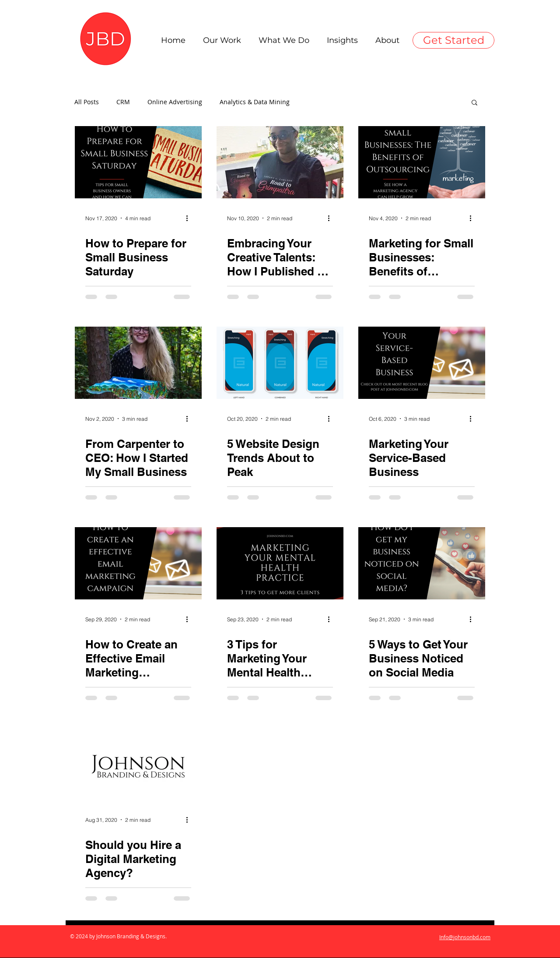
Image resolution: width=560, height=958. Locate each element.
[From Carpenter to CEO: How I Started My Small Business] (138, 363)
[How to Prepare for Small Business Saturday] (138, 162)
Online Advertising (175, 102)
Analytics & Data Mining (255, 102)
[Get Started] (453, 40)
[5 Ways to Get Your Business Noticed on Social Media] (422, 563)
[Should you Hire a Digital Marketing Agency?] (138, 764)
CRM (123, 102)
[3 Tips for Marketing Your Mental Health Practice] (280, 563)
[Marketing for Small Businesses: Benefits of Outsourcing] (422, 162)
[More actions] (190, 218)
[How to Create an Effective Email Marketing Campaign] (138, 563)
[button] (474, 103)
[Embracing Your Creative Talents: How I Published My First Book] (280, 162)
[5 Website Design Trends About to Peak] (280, 363)
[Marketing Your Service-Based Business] (422, 363)
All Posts (87, 102)
